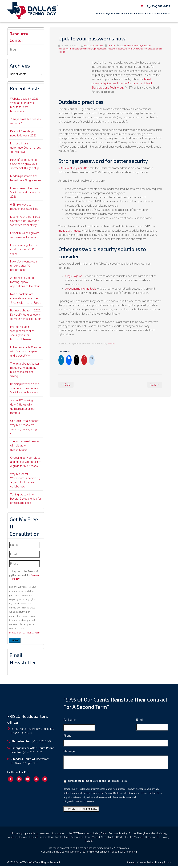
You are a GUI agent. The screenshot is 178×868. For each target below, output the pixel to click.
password (112, 49)
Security (111, 46)
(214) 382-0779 (159, 6)
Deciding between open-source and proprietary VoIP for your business (25, 390)
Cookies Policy (145, 864)
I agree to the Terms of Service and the (26, 577)
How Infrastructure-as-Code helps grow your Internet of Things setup (25, 166)
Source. (112, 344)
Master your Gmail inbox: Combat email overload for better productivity (25, 223)
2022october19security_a (131, 46)
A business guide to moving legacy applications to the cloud (25, 284)
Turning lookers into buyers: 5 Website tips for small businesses (26, 501)
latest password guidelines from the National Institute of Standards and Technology (122, 83)
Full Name (70, 722)
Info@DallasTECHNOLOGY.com (25, 635)
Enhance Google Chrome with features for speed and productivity (26, 353)
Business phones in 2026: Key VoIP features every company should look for (26, 317)
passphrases (100, 49)
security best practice (145, 49)
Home (99, 13)
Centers (141, 13)
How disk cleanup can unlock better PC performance (24, 268)
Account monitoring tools (81, 289)
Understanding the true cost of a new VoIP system (24, 251)
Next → (155, 385)
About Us (153, 13)
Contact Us (165, 13)
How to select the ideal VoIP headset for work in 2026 (25, 194)
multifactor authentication (81, 49)
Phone (67, 738)
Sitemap (131, 864)
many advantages (69, 231)
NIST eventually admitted (74, 168)
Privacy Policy (119, 783)
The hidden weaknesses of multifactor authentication (25, 447)
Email (140, 722)
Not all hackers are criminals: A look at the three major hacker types (26, 300)
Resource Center (21, 38)
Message (69, 753)
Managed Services (113, 13)
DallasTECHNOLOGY (93, 46)
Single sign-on (74, 276)
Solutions (130, 13)
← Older (66, 385)
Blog (13, 51)
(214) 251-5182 (32, 754)
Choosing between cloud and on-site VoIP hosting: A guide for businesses (25, 464)
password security (126, 49)
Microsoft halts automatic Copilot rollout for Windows (25, 150)
